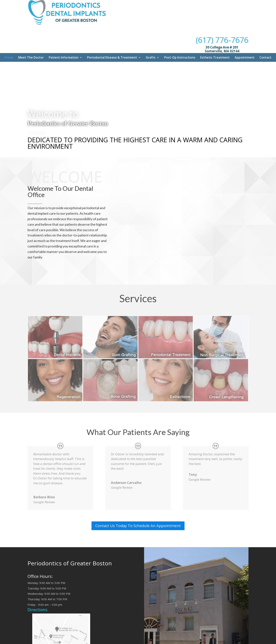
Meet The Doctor (31, 37)
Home (9, 37)
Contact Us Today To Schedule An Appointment (138, 505)
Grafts (151, 37)
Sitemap (119, 640)
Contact (265, 37)
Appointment (245, 37)
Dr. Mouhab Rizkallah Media (145, 640)
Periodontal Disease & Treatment (112, 37)
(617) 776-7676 (222, 11)
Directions (37, 589)
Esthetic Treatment (215, 37)
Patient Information (64, 37)
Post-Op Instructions (180, 37)
